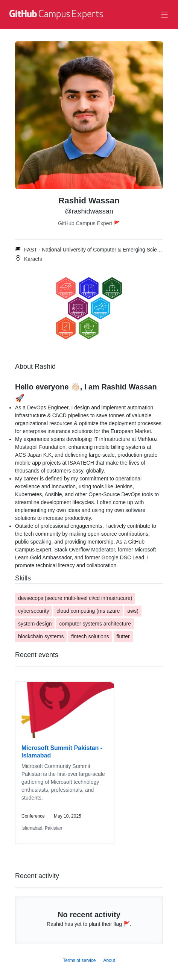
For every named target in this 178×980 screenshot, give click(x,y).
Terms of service (79, 960)
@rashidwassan (89, 211)
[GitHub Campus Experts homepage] (56, 19)
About (109, 960)
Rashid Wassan (89, 201)
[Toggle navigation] (164, 15)
